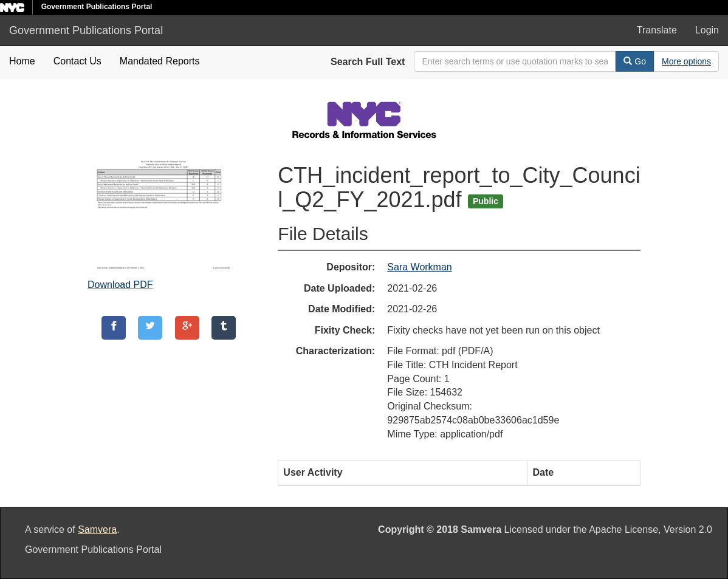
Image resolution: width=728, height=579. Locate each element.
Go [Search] (635, 61)
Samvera (97, 529)
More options (686, 61)
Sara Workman (419, 267)
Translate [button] (657, 30)
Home (22, 61)
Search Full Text (368, 62)
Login (707, 30)
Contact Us (77, 61)
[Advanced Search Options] (686, 61)
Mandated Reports (160, 61)
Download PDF (120, 285)
